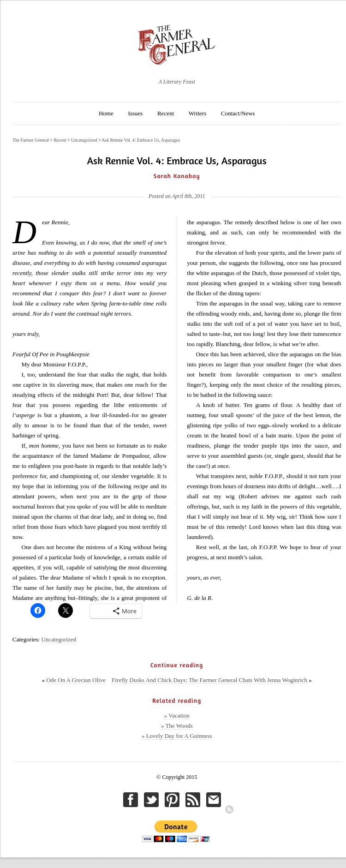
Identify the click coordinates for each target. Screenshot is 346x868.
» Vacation (177, 715)
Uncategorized (59, 639)
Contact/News (238, 113)
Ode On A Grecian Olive (76, 680)
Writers (197, 113)
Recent (166, 113)
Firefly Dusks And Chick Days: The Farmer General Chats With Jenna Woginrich (209, 680)
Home (106, 113)
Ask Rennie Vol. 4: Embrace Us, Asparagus (141, 140)
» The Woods (177, 726)
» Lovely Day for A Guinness (177, 736)
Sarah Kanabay (177, 176)
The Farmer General (31, 140)
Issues (135, 113)
